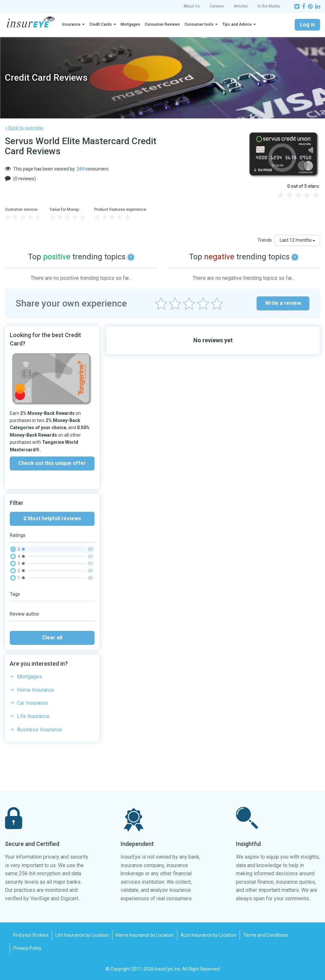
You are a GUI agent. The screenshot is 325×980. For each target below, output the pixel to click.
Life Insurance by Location (82, 935)
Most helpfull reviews (52, 518)
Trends (265, 240)
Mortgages (130, 24)
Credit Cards (101, 24)
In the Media (269, 6)
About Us (192, 6)
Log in (307, 25)
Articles (241, 6)
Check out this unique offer (52, 463)
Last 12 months (297, 240)
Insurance (71, 24)
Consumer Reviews (162, 24)
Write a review (283, 303)
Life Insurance (33, 716)
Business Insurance (39, 730)
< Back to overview (24, 128)
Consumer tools (199, 24)
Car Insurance (32, 703)
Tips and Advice (237, 24)
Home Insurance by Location (145, 935)
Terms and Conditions (266, 935)
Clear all (52, 638)
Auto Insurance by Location (208, 935)
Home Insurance (36, 690)
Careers (217, 6)
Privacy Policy (27, 948)
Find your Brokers (31, 935)
